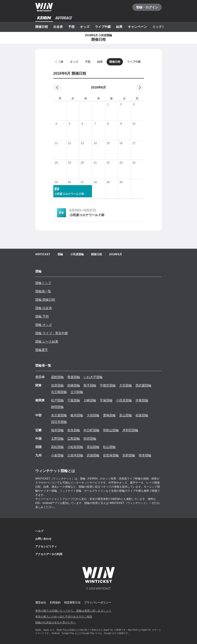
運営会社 (41, 603)
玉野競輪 (57, 439)
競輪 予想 (42, 316)
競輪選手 (42, 350)
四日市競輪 (59, 422)
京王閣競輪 (59, 392)
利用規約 (55, 603)
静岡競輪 (57, 407)
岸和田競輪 (130, 430)
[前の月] (57, 88)
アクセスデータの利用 (49, 554)
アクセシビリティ (46, 546)
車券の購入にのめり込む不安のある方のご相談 (64, 617)
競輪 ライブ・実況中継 (52, 333)
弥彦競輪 (57, 385)
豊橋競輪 (109, 415)
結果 (119, 27)
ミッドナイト (162, 27)
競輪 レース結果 (47, 341)
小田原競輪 (124, 400)
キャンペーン (137, 27)
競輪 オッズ (44, 325)
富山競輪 (126, 415)
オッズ (85, 27)
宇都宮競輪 (108, 385)
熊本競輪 (145, 455)
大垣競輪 (93, 415)
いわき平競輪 (93, 377)
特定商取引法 (72, 603)
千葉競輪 (74, 400)
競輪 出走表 (44, 308)
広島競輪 (74, 439)
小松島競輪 (75, 447)
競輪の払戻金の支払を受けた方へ (56, 623)
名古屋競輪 (59, 415)
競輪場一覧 (43, 291)
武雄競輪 (93, 455)
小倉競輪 (57, 455)
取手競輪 (90, 385)
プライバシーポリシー (98, 603)
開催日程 (42, 27)
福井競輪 (57, 430)
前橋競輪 (74, 385)
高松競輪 (57, 447)
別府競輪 (129, 455)
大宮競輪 (126, 385)
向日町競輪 (91, 430)
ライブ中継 (103, 27)
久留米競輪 (75, 455)
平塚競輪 (106, 400)
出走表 (58, 27)
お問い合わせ (43, 539)
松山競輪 (109, 447)
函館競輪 (57, 377)
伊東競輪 (142, 400)
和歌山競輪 (111, 430)
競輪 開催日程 (45, 300)
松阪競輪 (142, 415)
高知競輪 (93, 447)
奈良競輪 (74, 430)
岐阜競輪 (77, 415)
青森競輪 (74, 377)
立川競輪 (77, 392)
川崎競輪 (90, 400)
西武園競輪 (143, 385)
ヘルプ (39, 531)
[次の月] (140, 88)
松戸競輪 (57, 400)
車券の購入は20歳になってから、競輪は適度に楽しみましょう (73, 611)
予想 (71, 27)
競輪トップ (43, 283)
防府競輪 (90, 439)
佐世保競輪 (111, 455)
